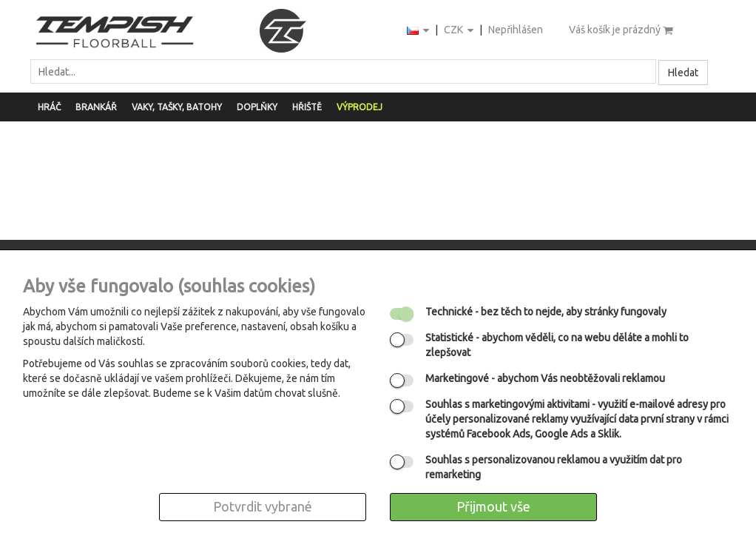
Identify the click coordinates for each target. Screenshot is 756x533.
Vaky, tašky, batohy (177, 107)
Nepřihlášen (516, 30)
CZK (460, 31)
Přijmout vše (493, 506)
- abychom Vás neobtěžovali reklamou (545, 378)
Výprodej (360, 107)
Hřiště (307, 107)
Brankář (96, 107)
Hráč (49, 107)
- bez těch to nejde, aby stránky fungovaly (546, 312)
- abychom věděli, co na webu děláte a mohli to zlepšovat (557, 345)
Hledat (683, 73)
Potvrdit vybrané (263, 506)
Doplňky (257, 107)
